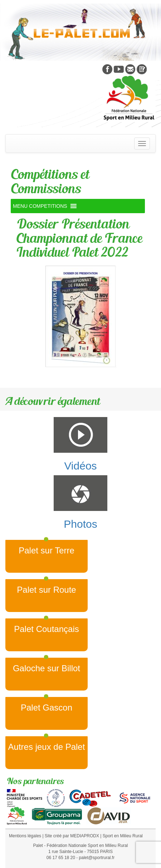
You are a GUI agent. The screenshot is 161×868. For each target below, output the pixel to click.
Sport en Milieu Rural (123, 836)
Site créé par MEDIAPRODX (72, 836)
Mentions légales (25, 836)
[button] (40, 206)
